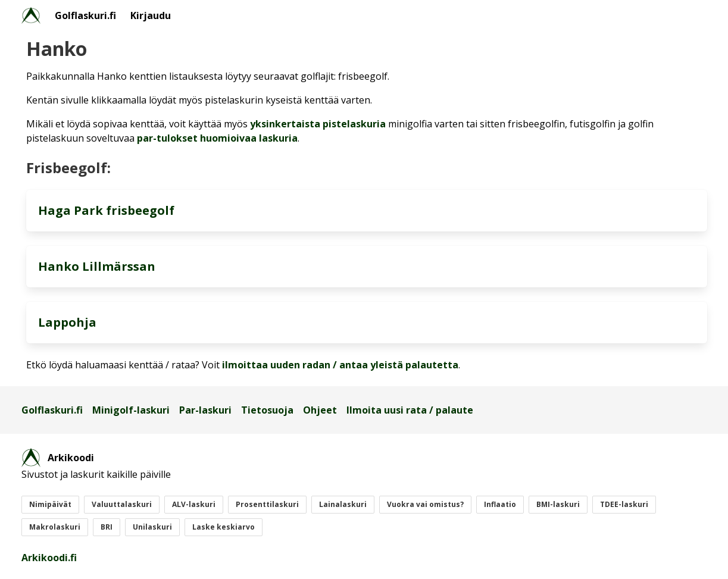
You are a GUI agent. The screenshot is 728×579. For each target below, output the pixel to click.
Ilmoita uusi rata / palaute (410, 410)
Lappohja (67, 322)
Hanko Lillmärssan (97, 266)
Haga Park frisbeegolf (106, 210)
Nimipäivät (50, 504)
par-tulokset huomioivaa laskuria (217, 138)
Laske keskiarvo (224, 527)
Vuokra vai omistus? (425, 504)
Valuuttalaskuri (122, 504)
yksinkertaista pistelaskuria (318, 124)
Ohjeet (320, 410)
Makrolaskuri (55, 527)
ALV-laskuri (194, 504)
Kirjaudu (151, 15)
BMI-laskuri (558, 504)
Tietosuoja (267, 410)
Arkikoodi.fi (49, 558)
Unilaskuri (152, 527)
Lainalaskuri (343, 504)
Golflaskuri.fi (85, 15)
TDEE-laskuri (624, 504)
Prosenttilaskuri (267, 504)
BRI (107, 527)
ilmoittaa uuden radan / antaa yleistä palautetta (340, 365)
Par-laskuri (205, 410)
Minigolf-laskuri (131, 410)
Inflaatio (500, 504)
